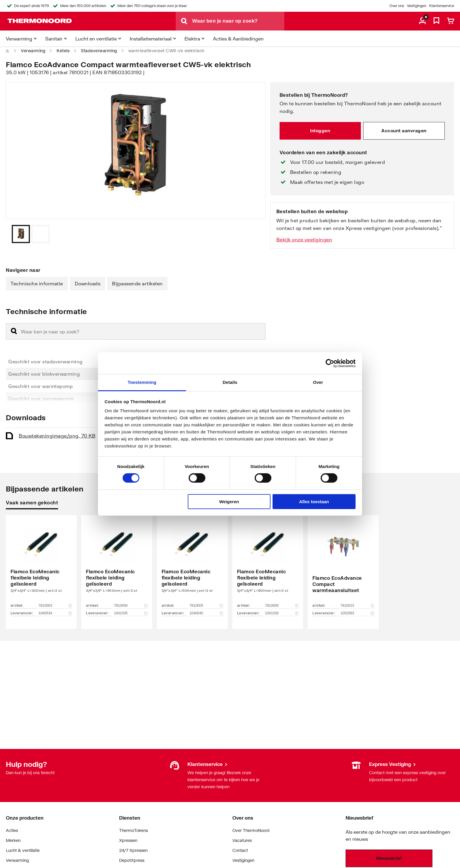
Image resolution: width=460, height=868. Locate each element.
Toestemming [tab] (142, 382)
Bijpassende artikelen (137, 283)
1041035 (131, 613)
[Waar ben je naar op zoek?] (238, 21)
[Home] (8, 51)
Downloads (88, 283)
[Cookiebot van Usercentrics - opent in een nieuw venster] (330, 363)
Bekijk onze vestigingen (304, 239)
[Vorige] (254, 234)
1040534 (55, 613)
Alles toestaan (314, 502)
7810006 (282, 606)
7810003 (55, 606)
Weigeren (229, 502)
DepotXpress (132, 860)
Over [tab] (318, 382)
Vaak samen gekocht (32, 502)
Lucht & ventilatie (23, 850)
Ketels (63, 51)
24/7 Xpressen (133, 850)
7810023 (357, 606)
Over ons (397, 6)
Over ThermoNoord (251, 830)
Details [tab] (230, 382)
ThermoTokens (133, 830)
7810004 (131, 606)
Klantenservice (442, 6)
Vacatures (242, 840)
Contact (240, 850)
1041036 (282, 613)
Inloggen (320, 130)
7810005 (206, 606)
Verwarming (33, 51)
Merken (13, 840)
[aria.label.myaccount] (422, 21)
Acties (12, 830)
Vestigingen (417, 6)
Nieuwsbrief (389, 858)
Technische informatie (37, 283)
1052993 (357, 613)
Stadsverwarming (99, 51)
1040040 (206, 613)
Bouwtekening (57, 436)
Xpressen (128, 840)
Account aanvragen (404, 130)
